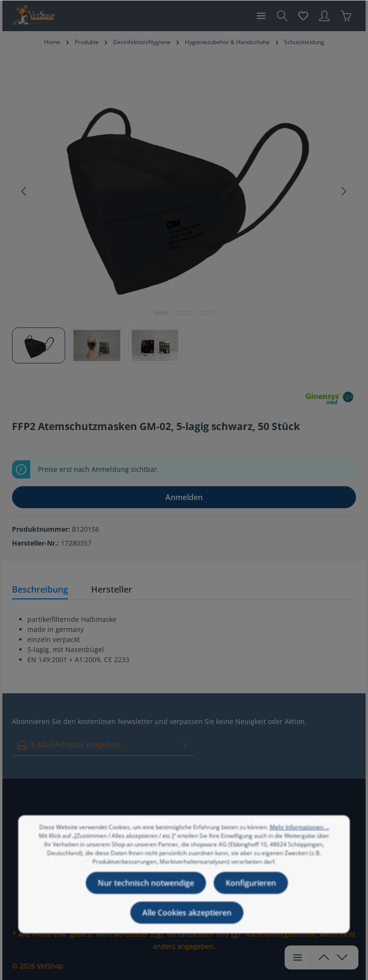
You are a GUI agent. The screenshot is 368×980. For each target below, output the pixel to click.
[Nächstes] (343, 191)
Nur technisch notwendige (146, 892)
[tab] (40, 590)
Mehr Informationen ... (299, 836)
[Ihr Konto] (324, 16)
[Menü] (261, 16)
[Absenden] (185, 745)
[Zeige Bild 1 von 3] (161, 313)
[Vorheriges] (24, 191)
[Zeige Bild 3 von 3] (207, 313)
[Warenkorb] (346, 16)
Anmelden (184, 497)
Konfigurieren (251, 892)
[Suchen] (282, 16)
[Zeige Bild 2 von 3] (184, 313)
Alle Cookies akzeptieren (187, 922)
